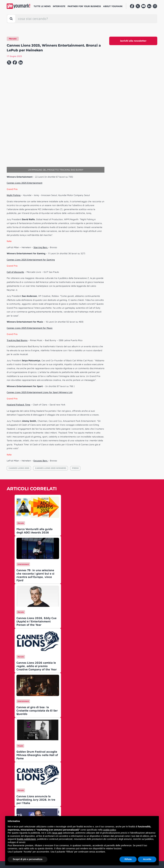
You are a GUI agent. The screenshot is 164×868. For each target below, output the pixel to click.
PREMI (75, 419)
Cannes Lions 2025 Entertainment (25, 134)
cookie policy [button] (109, 830)
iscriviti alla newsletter (133, 41)
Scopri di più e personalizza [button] (28, 859)
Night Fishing (14, 146)
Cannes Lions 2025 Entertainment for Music (30, 279)
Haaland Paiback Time (18, 356)
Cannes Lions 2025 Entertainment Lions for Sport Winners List (40, 343)
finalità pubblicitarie (26, 839)
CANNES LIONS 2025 (19, 419)
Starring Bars (41, 198)
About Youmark (113, 6)
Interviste (59, 6)
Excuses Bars (41, 412)
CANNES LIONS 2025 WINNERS (51, 419)
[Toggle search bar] (11, 19)
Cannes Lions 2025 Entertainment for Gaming (31, 211)
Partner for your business (84, 6)
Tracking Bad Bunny (17, 291)
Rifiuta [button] (128, 859)
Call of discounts (15, 223)
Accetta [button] (147, 859)
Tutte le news (42, 6)
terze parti (57, 833)
